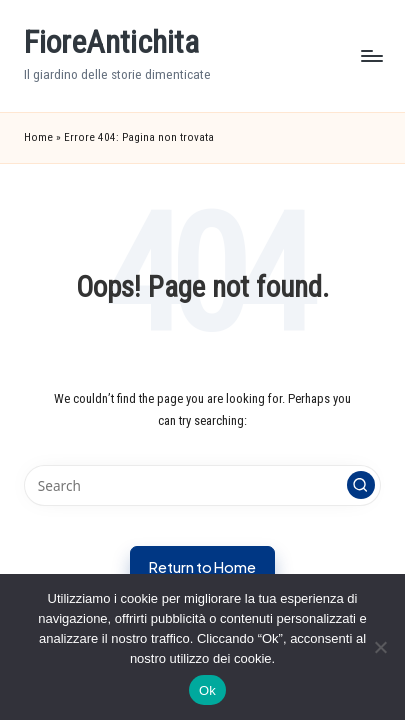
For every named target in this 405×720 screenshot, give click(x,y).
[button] (361, 485)
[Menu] (371, 55)
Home (38, 137)
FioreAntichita (111, 42)
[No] (380, 647)
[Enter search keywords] (202, 486)
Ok (207, 690)
